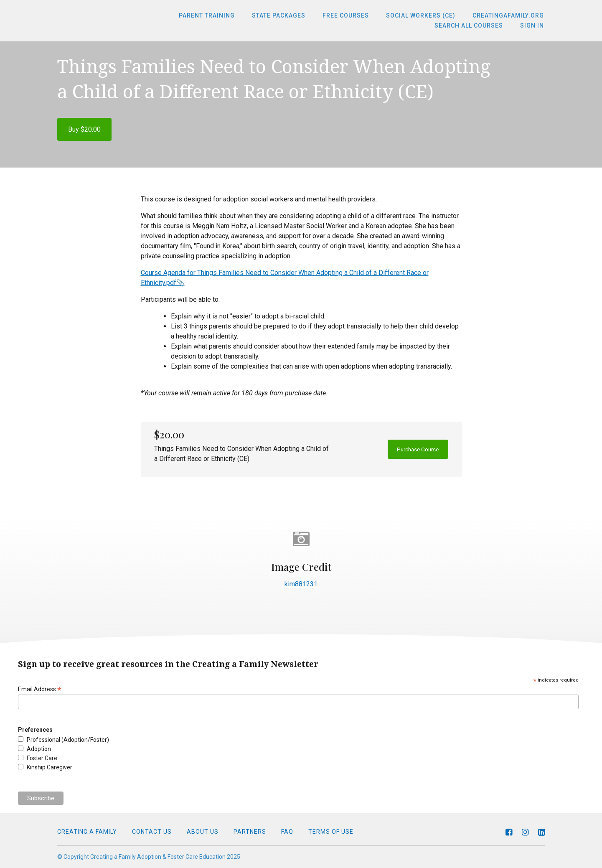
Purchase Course (412, 449)
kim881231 (301, 584)
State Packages (286, 16)
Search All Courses (472, 26)
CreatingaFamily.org (509, 16)
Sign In (533, 26)
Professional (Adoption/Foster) (68, 740)
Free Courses (351, 16)
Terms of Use (331, 832)
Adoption (39, 749)
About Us (203, 832)
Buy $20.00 (84, 129)
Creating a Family (87, 832)
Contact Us (152, 832)
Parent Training (216, 16)
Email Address (40, 689)
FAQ (287, 832)
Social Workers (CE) (424, 16)
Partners (250, 832)
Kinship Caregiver (50, 767)
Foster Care (42, 758)
